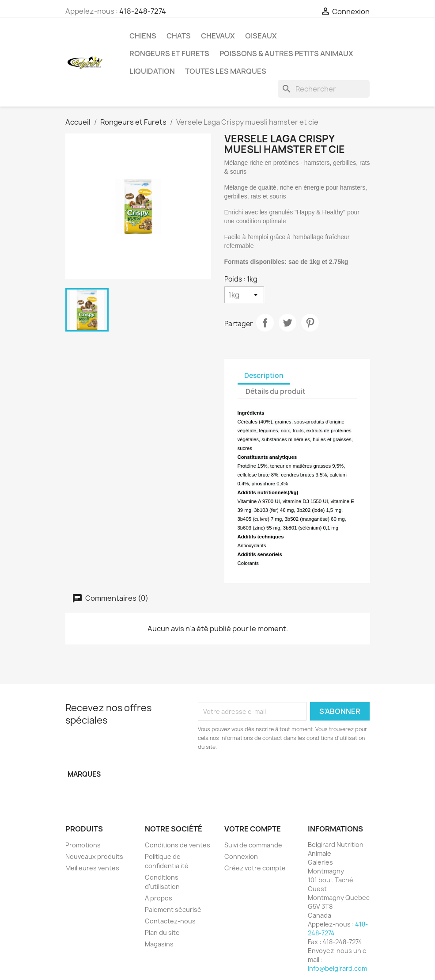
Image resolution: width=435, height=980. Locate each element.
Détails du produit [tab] (276, 391)
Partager (265, 323)
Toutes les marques (226, 71)
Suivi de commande (253, 845)
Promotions (83, 845)
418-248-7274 (143, 11)
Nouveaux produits (94, 856)
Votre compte (253, 829)
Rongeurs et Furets (169, 53)
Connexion (241, 856)
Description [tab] (264, 376)
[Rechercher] (324, 89)
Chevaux (218, 36)
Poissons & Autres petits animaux (286, 53)
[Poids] (244, 295)
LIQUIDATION (152, 71)
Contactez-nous (170, 921)
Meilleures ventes (92, 868)
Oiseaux (261, 36)
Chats (179, 36)
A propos (159, 898)
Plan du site (162, 932)
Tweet (287, 323)
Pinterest (310, 323)
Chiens (143, 36)
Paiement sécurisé (173, 909)
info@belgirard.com (337, 968)
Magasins (159, 944)
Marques (84, 774)
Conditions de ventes (178, 845)
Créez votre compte (255, 868)
